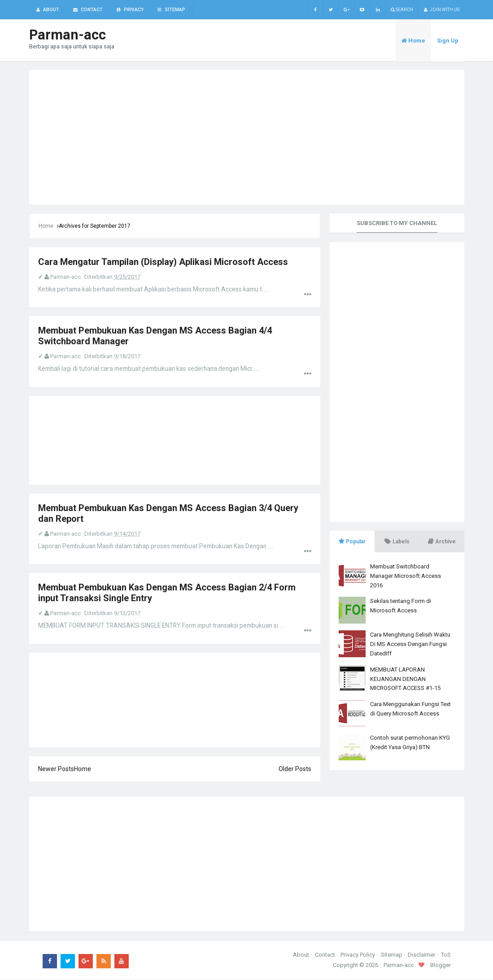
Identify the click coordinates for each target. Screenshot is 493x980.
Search (402, 10)
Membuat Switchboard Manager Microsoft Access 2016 (406, 576)
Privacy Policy (358, 955)
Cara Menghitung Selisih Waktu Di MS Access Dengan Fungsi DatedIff (410, 644)
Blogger (441, 965)
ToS (446, 955)
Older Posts (295, 769)
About (301, 955)
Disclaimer (421, 955)
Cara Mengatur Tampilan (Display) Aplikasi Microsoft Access (163, 262)
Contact (325, 955)
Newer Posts (56, 769)
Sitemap (392, 955)
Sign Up (448, 41)
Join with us (441, 10)
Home (46, 226)
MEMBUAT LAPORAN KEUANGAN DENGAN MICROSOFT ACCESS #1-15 (405, 679)
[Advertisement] (247, 138)
